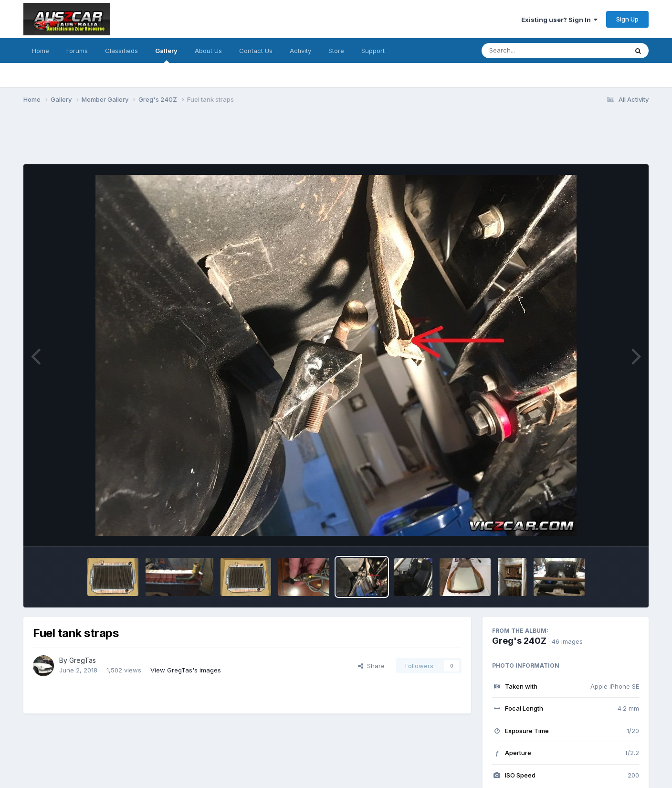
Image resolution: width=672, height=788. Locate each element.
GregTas (83, 660)
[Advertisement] (197, 140)
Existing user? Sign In (559, 20)
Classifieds (121, 51)
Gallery (166, 55)
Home (41, 51)
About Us (208, 51)
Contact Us (256, 51)
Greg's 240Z (519, 641)
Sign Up (627, 19)
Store (336, 51)
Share (371, 666)
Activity (300, 51)
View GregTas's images (186, 670)
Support (373, 51)
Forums (77, 51)
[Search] (529, 51)
